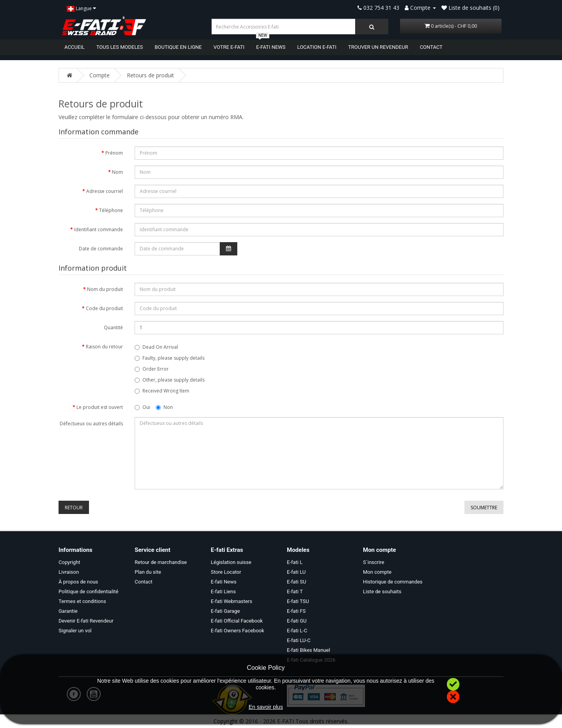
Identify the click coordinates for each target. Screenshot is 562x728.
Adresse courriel (105, 191)
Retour (74, 508)
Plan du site (148, 572)
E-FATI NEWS (271, 47)
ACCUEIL (75, 47)
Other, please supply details (170, 380)
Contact (143, 582)
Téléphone (111, 210)
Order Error (152, 369)
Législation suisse (231, 562)
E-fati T (295, 591)
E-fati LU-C (299, 640)
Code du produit (104, 308)
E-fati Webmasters (231, 601)
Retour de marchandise (161, 562)
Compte (100, 75)
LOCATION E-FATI (317, 47)
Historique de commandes (393, 582)
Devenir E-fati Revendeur (86, 621)
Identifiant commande (99, 229)
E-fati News (224, 582)
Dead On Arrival (156, 347)
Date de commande (101, 249)
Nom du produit (105, 289)
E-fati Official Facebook (237, 621)
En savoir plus (266, 707)
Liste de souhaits (382, 591)
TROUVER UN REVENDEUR (378, 47)
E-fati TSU (298, 601)
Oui (142, 407)
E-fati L (295, 562)
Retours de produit (150, 75)
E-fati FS (296, 611)
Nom (117, 172)
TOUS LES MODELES (120, 47)
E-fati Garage (225, 611)
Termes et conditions (82, 601)
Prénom (114, 153)
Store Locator (226, 572)
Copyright (69, 562)
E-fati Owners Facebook (237, 631)
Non (164, 407)
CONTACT (431, 47)
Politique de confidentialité (88, 591)
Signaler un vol (75, 631)
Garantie (68, 611)
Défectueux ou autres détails (91, 424)
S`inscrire (373, 562)
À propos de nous (78, 582)
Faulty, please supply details (170, 358)
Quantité (113, 327)
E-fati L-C (297, 631)
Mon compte (377, 572)
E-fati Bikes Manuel (309, 650)
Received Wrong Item (162, 391)
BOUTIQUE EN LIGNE (178, 47)
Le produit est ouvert (100, 407)
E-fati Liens (223, 591)
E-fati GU (297, 621)
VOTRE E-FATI (229, 47)
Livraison (69, 572)
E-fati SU (296, 582)
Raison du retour (104, 347)
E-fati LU (296, 572)
